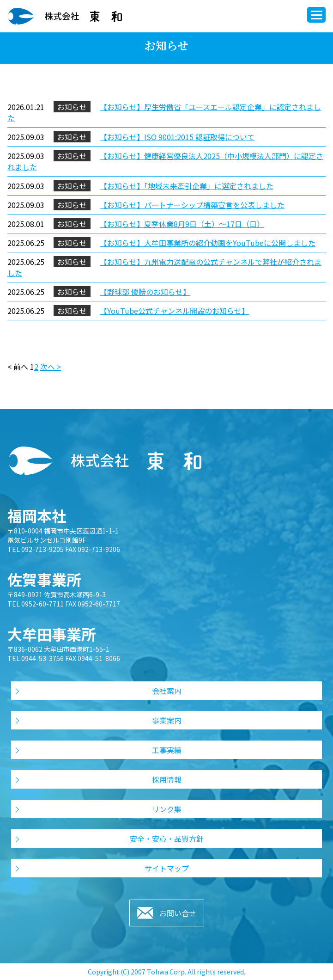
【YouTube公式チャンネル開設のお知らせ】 (174, 311)
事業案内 (167, 720)
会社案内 (167, 691)
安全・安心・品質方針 (167, 839)
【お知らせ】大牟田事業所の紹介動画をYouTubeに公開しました (208, 243)
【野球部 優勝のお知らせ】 (145, 292)
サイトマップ (167, 868)
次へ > (51, 367)
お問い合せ (178, 913)
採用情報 (167, 779)
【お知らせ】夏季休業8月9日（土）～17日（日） (182, 224)
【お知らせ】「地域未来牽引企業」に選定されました (187, 186)
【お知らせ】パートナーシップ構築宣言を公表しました (192, 205)
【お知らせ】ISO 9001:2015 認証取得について (177, 137)
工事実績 (167, 750)
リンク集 (167, 809)
